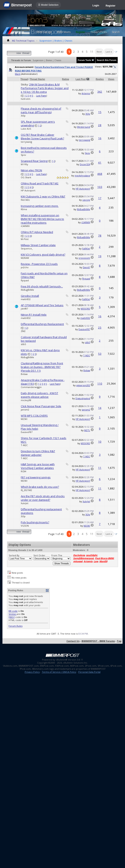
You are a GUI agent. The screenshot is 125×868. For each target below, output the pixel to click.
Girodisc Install (30, 296)
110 (100, 384)
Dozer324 (85, 164)
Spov (23, 155)
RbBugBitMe (84, 209)
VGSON (25, 526)
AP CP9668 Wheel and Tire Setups (42, 305)
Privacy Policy (32, 672)
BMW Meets (64, 32)
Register (111, 6)
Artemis (86, 93)
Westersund (84, 127)
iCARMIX (25, 226)
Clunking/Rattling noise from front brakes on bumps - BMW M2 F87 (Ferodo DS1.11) (42, 367)
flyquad (25, 280)
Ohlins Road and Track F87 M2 (40, 183)
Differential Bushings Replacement (42, 324)
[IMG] (12, 617)
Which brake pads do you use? (40, 487)
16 (100, 138)
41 (100, 163)
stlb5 (23, 344)
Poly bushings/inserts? (35, 522)
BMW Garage (44, 32)
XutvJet (25, 503)
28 (100, 125)
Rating (65, 79)
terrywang (26, 142)
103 (100, 187)
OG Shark (26, 177)
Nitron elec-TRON (31, 170)
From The (57, 555)
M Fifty (24, 164)
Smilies (12, 614)
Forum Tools (84, 60)
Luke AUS (26, 129)
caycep (86, 200)
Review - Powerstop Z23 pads (39, 264)
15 (100, 112)
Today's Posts (99, 32)
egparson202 (83, 385)
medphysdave (82, 176)
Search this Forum (107, 60)
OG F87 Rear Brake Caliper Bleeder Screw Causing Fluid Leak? (42, 137)
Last (109, 52)
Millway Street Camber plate (38, 245)
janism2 (25, 410)
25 (100, 327)
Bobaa (24, 374)
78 (100, 236)
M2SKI (24, 419)
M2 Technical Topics (23, 41)
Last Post (81, 79)
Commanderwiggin (31, 387)
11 (92, 52)
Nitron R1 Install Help (34, 315)
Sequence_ (27, 248)
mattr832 (26, 299)
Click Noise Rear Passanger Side (41, 406)
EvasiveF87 (84, 329)
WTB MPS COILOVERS (34, 416)
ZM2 (23, 331)
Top (119, 641)
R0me (24, 209)
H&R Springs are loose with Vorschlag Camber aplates (38, 466)
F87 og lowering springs (36, 477)
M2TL (87, 430)
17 (100, 198)
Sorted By (14, 555)
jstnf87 (24, 309)
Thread (24, 79)
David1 (86, 267)
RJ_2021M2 (26, 490)
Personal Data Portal (89, 672)
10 (100, 442)
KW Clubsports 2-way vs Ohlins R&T (43, 196)
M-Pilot (25, 239)
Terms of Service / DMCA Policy (59, 672)
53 (100, 354)
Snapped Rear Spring (34, 161)
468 (100, 174)
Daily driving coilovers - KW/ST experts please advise (39, 395)
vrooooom (84, 258)
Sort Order (39, 555)
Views (111, 79)
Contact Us (73, 641)
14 (100, 408)
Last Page (41, 96)
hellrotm (26, 99)
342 (100, 92)
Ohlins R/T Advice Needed (37, 232)
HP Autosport (28, 190)
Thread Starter (37, 79)
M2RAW (25, 258)
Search (116, 32)
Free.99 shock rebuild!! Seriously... (42, 286)
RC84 (23, 471)
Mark (18, 74)
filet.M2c (25, 200)
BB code (13, 611)
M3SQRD (85, 309)
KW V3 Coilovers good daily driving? (43, 255)
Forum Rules (15, 626)
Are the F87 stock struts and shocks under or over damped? (43, 498)
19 (100, 256)
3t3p (23, 116)
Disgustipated (83, 398)
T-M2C (87, 355)
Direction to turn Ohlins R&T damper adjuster (38, 453)
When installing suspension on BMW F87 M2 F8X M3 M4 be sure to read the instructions (42, 219)
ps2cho (25, 267)
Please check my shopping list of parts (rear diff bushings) (41, 110)
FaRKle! (86, 248)
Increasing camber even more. (40, 206)
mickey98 (26, 400)
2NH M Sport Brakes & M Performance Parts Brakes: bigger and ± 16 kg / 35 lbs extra (45, 88)
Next (99, 52)
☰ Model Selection (48, 5)
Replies (100, 79)
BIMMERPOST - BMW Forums (98, 641)
